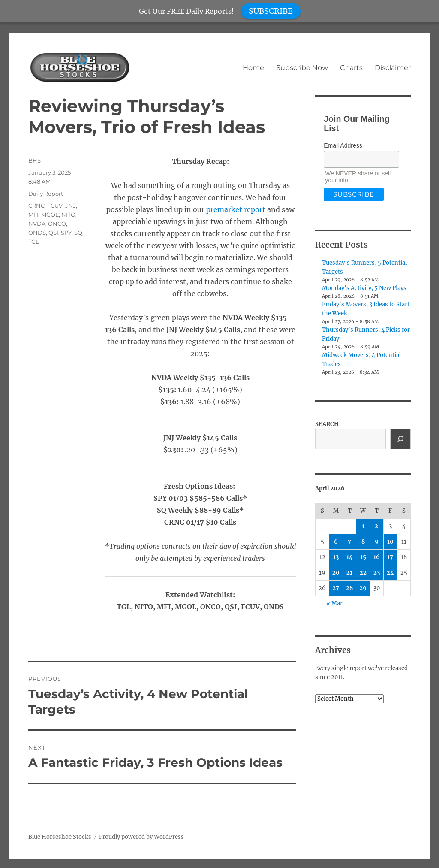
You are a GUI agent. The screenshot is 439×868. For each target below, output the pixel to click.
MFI (33, 215)
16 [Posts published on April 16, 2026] (377, 557)
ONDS (37, 233)
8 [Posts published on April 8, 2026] (363, 542)
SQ (78, 233)
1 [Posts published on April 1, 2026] (363, 526)
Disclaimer (393, 68)
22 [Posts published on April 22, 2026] (363, 573)
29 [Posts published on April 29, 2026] (363, 588)
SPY (66, 233)
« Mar (334, 603)
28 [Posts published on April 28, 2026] (349, 588)
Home (253, 68)
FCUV (55, 206)
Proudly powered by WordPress (141, 837)
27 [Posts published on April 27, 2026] (336, 588)
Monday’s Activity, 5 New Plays (364, 288)
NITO (68, 215)
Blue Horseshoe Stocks (60, 837)
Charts (351, 68)
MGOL (50, 215)
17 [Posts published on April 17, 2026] (390, 557)
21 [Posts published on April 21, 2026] (349, 573)
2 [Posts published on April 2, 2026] (376, 526)
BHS (35, 160)
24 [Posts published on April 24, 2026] (390, 573)
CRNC (36, 206)
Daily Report (46, 194)
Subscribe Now (302, 68)
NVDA (37, 224)
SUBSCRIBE (271, 11)
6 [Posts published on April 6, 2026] (336, 542)
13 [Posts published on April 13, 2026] (336, 557)
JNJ (71, 206)
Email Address (343, 145)
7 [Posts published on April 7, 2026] (349, 542)
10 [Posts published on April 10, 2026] (390, 542)
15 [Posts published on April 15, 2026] (363, 557)
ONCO (57, 224)
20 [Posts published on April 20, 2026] (336, 573)
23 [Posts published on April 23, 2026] (377, 573)
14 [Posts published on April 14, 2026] (350, 557)
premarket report (236, 209)
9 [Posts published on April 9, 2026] (377, 542)
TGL (34, 242)
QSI (53, 233)
